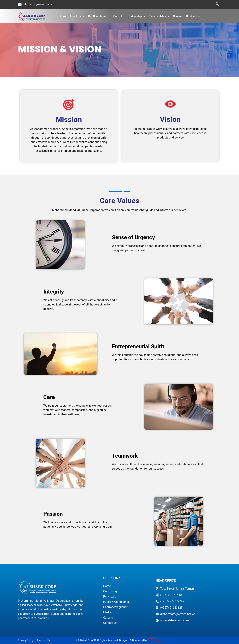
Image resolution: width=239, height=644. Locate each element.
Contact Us (193, 16)
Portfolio (119, 16)
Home (62, 16)
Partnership (137, 16)
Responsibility (159, 16)
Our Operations (99, 16)
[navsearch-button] (216, 5)
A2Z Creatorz (155, 640)
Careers (178, 16)
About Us (77, 16)
